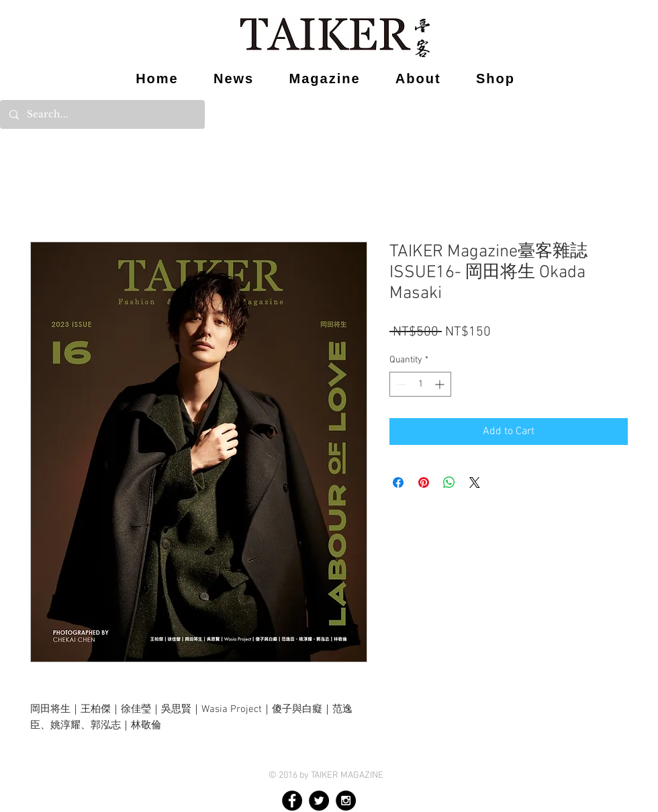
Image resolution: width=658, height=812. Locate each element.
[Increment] (441, 384)
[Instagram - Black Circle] (346, 801)
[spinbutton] (420, 384)
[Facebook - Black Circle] (292, 801)
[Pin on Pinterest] (424, 483)
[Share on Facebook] (398, 483)
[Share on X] (475, 483)
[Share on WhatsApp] (449, 483)
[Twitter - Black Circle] (319, 801)
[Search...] (102, 114)
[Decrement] (400, 384)
